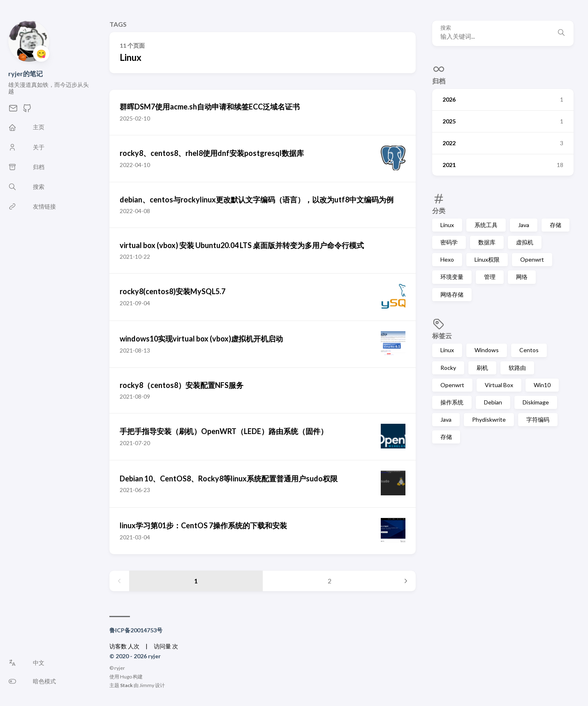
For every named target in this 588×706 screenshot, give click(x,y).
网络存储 (452, 294)
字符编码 (538, 419)
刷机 (482, 368)
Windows (487, 350)
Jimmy (147, 685)
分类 (439, 210)
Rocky (448, 368)
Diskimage (536, 402)
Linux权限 (487, 259)
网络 (522, 277)
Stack (126, 685)
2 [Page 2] (330, 581)
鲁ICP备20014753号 (136, 630)
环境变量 (452, 277)
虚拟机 (525, 242)
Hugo (126, 677)
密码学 (449, 242)
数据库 (487, 242)
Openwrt (532, 259)
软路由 (517, 368)
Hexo (447, 259)
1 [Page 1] (196, 581)
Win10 (542, 385)
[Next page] (406, 581)
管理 (490, 277)
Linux (447, 225)
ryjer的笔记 (25, 73)
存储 (556, 225)
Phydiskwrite (489, 419)
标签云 (442, 336)
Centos (529, 350)
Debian (493, 402)
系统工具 (486, 225)
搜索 (446, 28)
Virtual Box (499, 385)
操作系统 (452, 402)
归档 (439, 81)
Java (524, 225)
